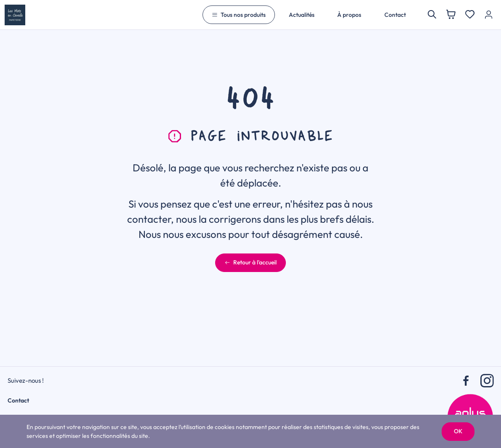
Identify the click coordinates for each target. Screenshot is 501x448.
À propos (349, 15)
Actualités (302, 15)
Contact (395, 15)
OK (458, 431)
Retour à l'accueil (250, 262)
